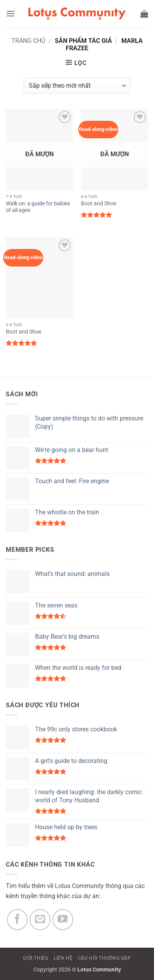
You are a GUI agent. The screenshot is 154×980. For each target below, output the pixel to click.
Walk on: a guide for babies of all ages (38, 207)
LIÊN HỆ (63, 958)
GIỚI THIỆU (36, 958)
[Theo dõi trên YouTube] (63, 920)
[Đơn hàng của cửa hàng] (77, 86)
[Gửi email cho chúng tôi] (40, 920)
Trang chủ (28, 41)
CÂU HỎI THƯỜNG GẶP (104, 958)
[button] (10, 13)
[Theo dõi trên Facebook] (17, 920)
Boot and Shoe (99, 203)
